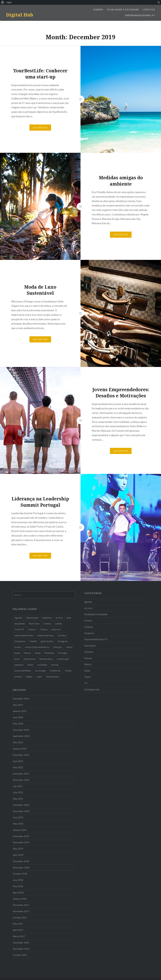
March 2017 (19, 936)
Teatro (88, 677)
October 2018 (20, 874)
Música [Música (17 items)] (27, 653)
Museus (88, 658)
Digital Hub (20, 15)
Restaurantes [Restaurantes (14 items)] (46, 659)
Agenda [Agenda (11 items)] (18, 618)
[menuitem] (3, 2)
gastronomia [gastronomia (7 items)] (47, 641)
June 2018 (18, 880)
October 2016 (20, 955)
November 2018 (21, 868)
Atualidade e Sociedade (123, 10)
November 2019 (21, 842)
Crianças (89, 627)
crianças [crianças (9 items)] (32, 629)
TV (86, 683)
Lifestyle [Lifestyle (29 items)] (57, 647)
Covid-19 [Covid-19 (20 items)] (19, 629)
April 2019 (18, 855)
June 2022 (18, 761)
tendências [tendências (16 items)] (55, 671)
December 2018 (21, 861)
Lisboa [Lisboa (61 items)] (69, 647)
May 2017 (18, 924)
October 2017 (20, 918)
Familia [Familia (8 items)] (33, 641)
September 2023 (21, 736)
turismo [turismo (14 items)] (18, 677)
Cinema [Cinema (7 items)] (47, 624)
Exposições (90, 646)
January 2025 (20, 711)
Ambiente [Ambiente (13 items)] (47, 618)
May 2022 (18, 767)
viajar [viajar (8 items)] (39, 677)
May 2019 (18, 849)
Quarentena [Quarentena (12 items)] (29, 659)
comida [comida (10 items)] (58, 624)
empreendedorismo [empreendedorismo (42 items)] (24, 635)
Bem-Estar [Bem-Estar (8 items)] (34, 624)
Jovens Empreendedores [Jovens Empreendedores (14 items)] (37, 647)
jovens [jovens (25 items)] (18, 647)
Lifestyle (149, 10)
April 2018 (18, 893)
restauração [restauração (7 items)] (63, 659)
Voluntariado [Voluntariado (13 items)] (52, 677)
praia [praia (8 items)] (17, 659)
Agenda (98, 10)
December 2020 (21, 805)
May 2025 (18, 705)
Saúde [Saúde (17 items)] (30, 665)
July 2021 (18, 786)
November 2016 (21, 949)
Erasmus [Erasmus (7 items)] (62, 635)
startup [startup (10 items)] (55, 665)
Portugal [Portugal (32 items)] (62, 653)
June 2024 (18, 717)
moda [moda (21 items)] (17, 653)
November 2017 (21, 911)
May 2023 (18, 742)
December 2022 (21, 755)
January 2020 (20, 830)
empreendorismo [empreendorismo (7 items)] (46, 635)
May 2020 (18, 824)
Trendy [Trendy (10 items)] (68, 671)
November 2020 (21, 811)
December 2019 (21, 836)
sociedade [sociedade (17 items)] (42, 665)
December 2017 (21, 905)
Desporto (89, 633)
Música (88, 664)
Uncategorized (92, 689)
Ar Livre (88, 608)
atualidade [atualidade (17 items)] (20, 624)
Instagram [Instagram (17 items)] (62, 641)
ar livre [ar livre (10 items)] (59, 618)
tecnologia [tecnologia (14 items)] (40, 671)
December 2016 (21, 943)
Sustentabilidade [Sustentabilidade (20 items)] (23, 671)
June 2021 (18, 792)
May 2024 (18, 724)
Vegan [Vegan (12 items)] (29, 677)
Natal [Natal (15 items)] (38, 653)
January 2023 (20, 749)
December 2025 (21, 699)
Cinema (88, 621)
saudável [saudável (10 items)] (19, 665)
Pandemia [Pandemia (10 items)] (49, 653)
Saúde (87, 671)
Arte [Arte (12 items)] (69, 618)
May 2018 (18, 886)
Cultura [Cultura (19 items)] (44, 629)
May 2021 (18, 799)
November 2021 (21, 780)
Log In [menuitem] (9, 2)
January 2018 (20, 899)
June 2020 (18, 817)
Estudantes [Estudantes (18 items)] (20, 641)
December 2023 (21, 730)
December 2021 (21, 774)
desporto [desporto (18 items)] (56, 629)
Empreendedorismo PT (140, 15)
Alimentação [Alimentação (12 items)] (32, 618)
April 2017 (18, 930)
